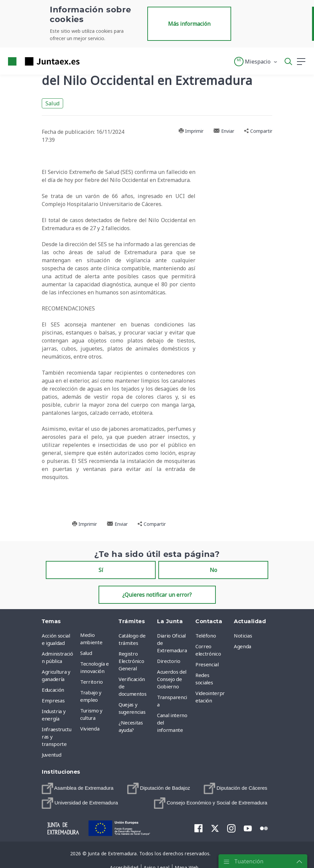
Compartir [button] (258, 131)
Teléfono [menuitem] (206, 636)
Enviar (224, 131)
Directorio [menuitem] (169, 661)
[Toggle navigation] (89, 61)
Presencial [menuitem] (207, 664)
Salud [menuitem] (86, 653)
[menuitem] (78, 788)
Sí (101, 570)
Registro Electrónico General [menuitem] (131, 661)
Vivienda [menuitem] (90, 729)
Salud (52, 103)
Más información (189, 24)
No (213, 570)
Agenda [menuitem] (243, 646)
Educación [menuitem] (53, 690)
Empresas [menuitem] (53, 700)
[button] (256, 62)
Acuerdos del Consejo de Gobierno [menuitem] (172, 679)
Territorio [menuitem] (92, 682)
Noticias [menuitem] (243, 636)
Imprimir (191, 131)
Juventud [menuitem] (51, 755)
